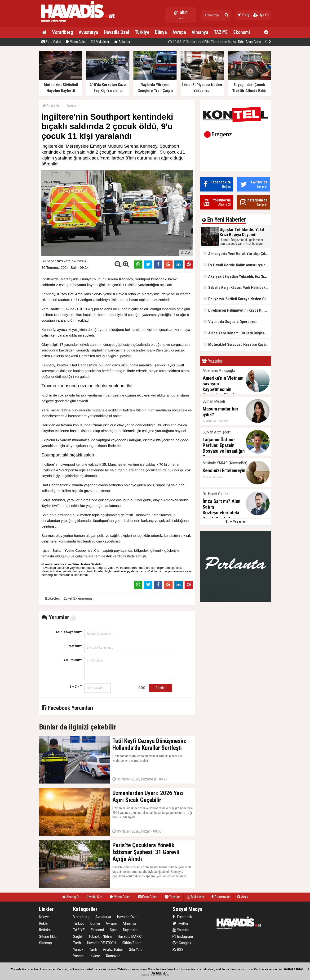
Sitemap (45, 943)
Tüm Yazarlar (236, 522)
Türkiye (142, 32)
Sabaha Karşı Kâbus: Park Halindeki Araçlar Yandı (237, 287)
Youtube (181, 930)
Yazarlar (172, 897)
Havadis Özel (117, 32)
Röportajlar (221, 897)
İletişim (45, 930)
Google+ (182, 943)
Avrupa (179, 32)
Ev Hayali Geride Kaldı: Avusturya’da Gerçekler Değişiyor (237, 265)
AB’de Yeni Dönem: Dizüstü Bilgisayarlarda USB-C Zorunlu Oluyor (237, 333)
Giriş (244, 15)
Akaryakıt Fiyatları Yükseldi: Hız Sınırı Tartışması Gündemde (237, 276)
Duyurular (130, 930)
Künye (44, 917)
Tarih (77, 943)
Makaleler (100, 42)
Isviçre (95, 956)
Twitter (180, 923)
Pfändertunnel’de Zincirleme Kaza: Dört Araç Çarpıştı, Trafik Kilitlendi (230, 42)
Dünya (161, 32)
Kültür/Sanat (132, 943)
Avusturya (89, 32)
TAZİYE (221, 32)
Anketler (122, 42)
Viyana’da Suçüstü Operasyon (230, 321)
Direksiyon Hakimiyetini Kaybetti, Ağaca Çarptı (237, 310)
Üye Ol (261, 15)
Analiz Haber (113, 949)
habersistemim (160, 975)
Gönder (160, 688)
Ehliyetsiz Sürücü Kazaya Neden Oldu (236, 299)
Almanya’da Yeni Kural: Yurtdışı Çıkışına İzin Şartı (237, 253)
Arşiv (243, 897)
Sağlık (78, 936)
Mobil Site (95, 897)
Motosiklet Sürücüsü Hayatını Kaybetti (237, 344)
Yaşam (78, 956)
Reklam (45, 923)
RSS (178, 949)
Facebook (182, 917)
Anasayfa (51, 105)
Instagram (183, 936)
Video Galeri (76, 42)
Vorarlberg (63, 32)
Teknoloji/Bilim (100, 936)
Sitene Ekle (48, 936)
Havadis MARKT (130, 936)
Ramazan (113, 956)
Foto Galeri (51, 42)
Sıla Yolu (136, 949)
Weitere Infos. (294, 969)
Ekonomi (242, 32)
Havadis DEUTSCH (101, 943)
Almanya (200, 32)
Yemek (78, 949)
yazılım (145, 975)
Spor (113, 930)
